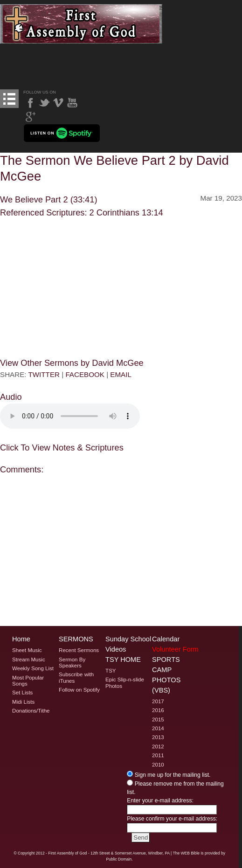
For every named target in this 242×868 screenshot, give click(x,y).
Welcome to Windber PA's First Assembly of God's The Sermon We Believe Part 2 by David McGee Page (81, 24)
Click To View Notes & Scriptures (62, 447)
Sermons (76, 639)
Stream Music (29, 659)
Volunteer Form (175, 649)
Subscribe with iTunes (76, 677)
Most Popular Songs (28, 681)
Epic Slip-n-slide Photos (125, 683)
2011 (158, 755)
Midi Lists (23, 702)
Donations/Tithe (31, 711)
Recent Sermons (79, 650)
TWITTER (44, 374)
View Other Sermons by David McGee (72, 363)
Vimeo (58, 103)
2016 (158, 710)
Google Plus (30, 117)
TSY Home (123, 659)
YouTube (72, 103)
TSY (111, 671)
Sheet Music (27, 650)
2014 (158, 728)
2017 (158, 701)
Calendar (166, 639)
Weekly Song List (33, 668)
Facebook (30, 103)
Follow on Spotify (79, 690)
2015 (158, 720)
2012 (158, 747)
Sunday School (128, 639)
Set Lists (22, 693)
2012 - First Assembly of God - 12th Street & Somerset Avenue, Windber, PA (103, 853)
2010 (158, 765)
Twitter (44, 103)
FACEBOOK (85, 374)
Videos (116, 649)
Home (21, 639)
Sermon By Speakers (72, 663)
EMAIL (121, 374)
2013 (158, 737)
